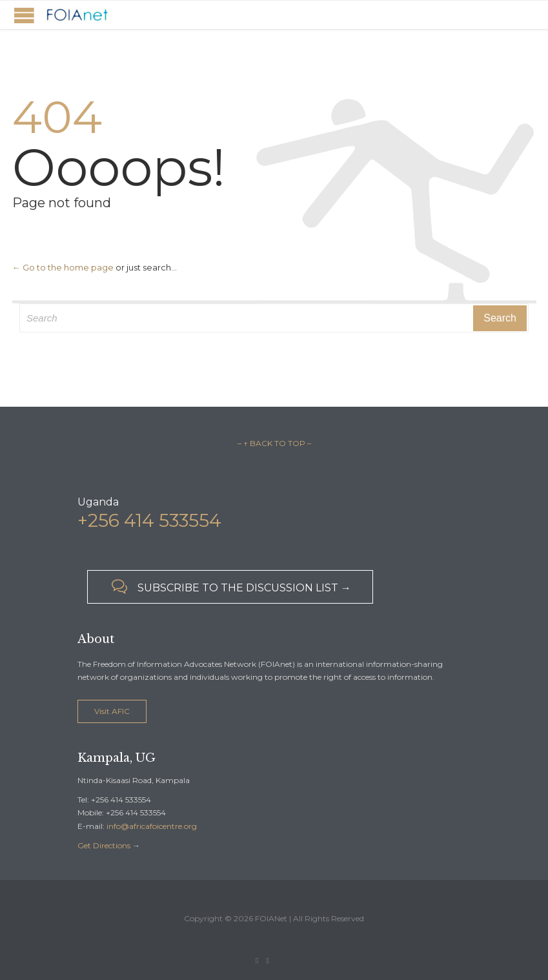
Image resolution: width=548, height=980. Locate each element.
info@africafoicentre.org (152, 826)
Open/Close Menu (24, 15)
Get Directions (104, 845)
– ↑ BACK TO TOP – (274, 443)
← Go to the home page (63, 267)
